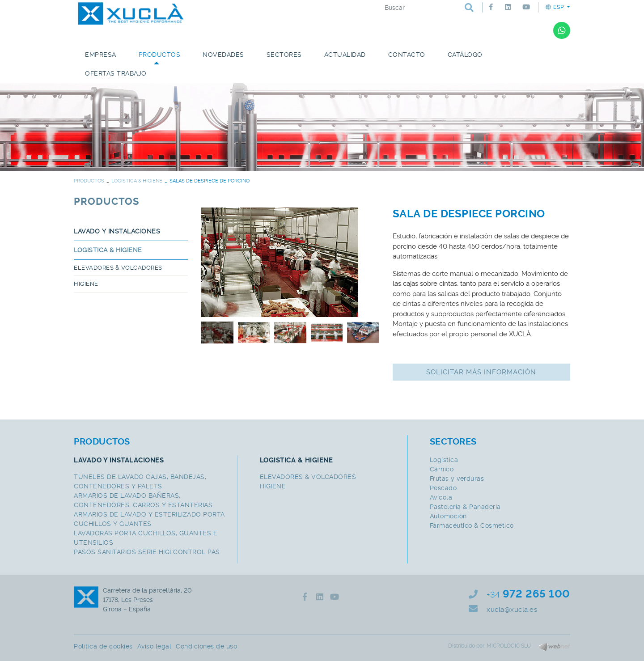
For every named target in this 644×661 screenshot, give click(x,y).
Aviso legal (155, 646)
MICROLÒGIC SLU (509, 646)
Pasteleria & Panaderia (465, 507)
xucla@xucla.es (512, 610)
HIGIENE (86, 284)
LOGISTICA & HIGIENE (137, 181)
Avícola (441, 497)
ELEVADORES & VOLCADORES (118, 268)
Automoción (448, 516)
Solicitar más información (481, 372)
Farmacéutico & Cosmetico (472, 525)
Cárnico (442, 469)
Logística (444, 460)
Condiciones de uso (206, 646)
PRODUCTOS (89, 181)
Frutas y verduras (457, 479)
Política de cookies (103, 646)
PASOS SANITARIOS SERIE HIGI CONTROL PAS (147, 552)
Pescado (443, 488)
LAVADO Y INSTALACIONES (117, 231)
